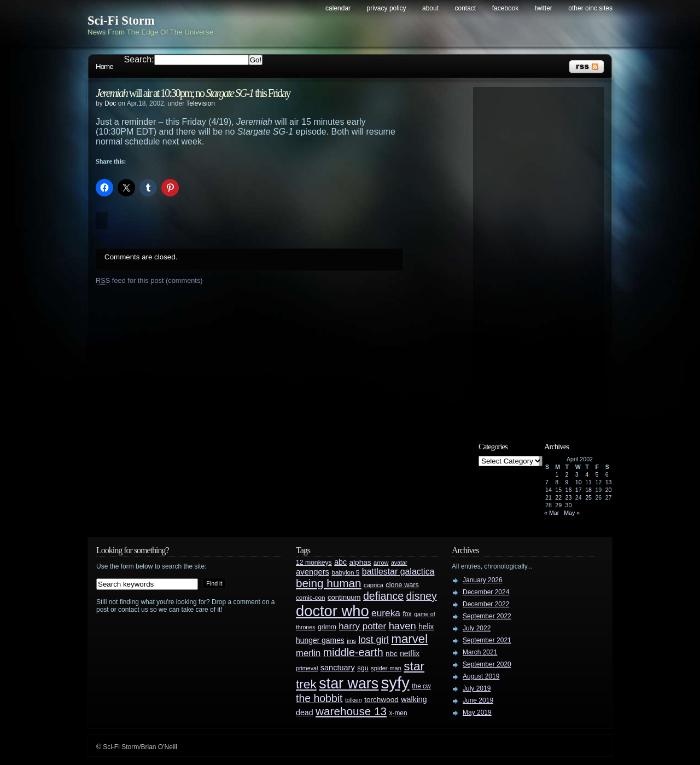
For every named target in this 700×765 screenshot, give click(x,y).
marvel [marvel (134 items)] (409, 639)
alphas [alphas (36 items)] (360, 562)
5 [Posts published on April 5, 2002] (597, 474)
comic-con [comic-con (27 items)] (310, 597)
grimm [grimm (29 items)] (327, 627)
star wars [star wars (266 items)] (349, 683)
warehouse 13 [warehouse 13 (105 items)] (351, 711)
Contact (466, 8)
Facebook (506, 8)
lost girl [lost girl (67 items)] (374, 640)
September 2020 (487, 664)
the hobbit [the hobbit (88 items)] (319, 698)
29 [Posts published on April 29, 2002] (558, 505)
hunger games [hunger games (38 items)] (320, 640)
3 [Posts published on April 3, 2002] (577, 474)
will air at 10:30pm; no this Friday (193, 93)
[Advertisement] (544, 256)
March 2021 (480, 652)
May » (572, 513)
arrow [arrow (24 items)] (381, 563)
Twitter (544, 8)
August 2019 (481, 676)
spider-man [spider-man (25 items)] (386, 668)
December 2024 (486, 592)
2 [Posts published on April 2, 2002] (567, 474)
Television (200, 103)
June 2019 (478, 700)
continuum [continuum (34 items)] (344, 597)
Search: (139, 59)
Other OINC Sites (590, 8)
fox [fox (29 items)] (407, 614)
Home (104, 66)
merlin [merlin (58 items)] (308, 653)
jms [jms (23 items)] (351, 641)
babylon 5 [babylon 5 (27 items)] (345, 572)
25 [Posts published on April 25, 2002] (588, 497)
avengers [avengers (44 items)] (313, 572)
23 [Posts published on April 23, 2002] (569, 497)
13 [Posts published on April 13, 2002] (609, 482)
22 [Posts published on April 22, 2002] (558, 497)
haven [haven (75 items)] (402, 626)
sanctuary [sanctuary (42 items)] (338, 668)
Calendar (338, 8)
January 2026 (483, 580)
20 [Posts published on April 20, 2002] (609, 490)
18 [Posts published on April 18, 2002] (588, 490)
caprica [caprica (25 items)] (374, 585)
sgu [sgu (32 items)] (363, 668)
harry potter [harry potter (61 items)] (362, 626)
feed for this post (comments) (149, 280)
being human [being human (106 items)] (329, 583)
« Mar (552, 513)
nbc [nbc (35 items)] (392, 654)
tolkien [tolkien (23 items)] (354, 700)
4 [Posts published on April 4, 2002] (587, 474)
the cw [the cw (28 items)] (421, 686)
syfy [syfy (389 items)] (395, 683)
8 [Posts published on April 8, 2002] (557, 482)
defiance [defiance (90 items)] (383, 596)
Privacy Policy (387, 8)
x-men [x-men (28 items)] (398, 713)
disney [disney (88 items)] (422, 596)
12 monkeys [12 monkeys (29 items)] (314, 563)
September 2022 (487, 616)
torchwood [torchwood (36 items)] (381, 700)
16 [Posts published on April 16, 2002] (569, 490)
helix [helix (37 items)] (426, 627)
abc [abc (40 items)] (340, 562)
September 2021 (487, 640)
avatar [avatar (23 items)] (399, 563)
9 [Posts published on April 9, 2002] (567, 482)
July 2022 (477, 628)
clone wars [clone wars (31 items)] (402, 585)
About (430, 8)
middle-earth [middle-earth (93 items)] (353, 652)
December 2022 (486, 604)
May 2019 (477, 712)
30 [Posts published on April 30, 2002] (569, 505)
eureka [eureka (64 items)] (386, 613)
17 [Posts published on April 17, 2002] (579, 490)
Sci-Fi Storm (121, 21)
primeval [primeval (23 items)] (307, 668)
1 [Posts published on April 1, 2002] (557, 474)
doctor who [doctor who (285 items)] (332, 611)
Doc (110, 103)
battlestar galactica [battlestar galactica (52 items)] (398, 572)
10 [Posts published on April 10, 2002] (579, 482)
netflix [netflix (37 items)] (410, 654)
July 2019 (477, 688)
